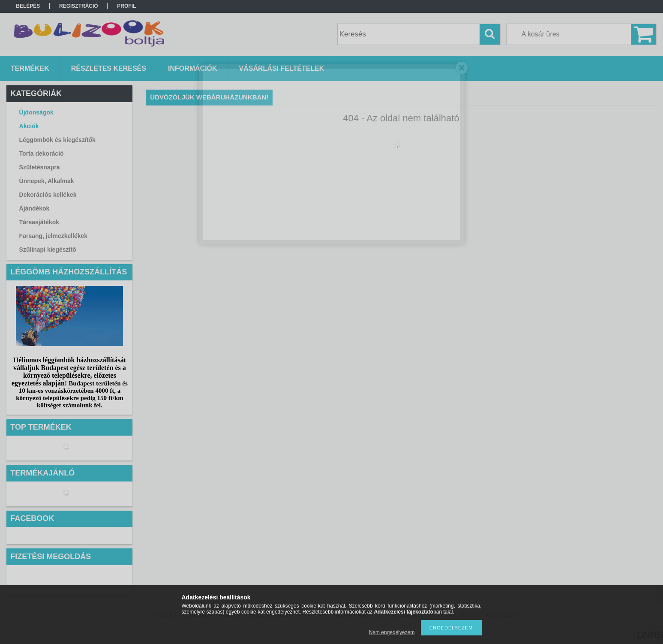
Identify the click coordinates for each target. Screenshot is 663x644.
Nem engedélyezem (392, 632)
